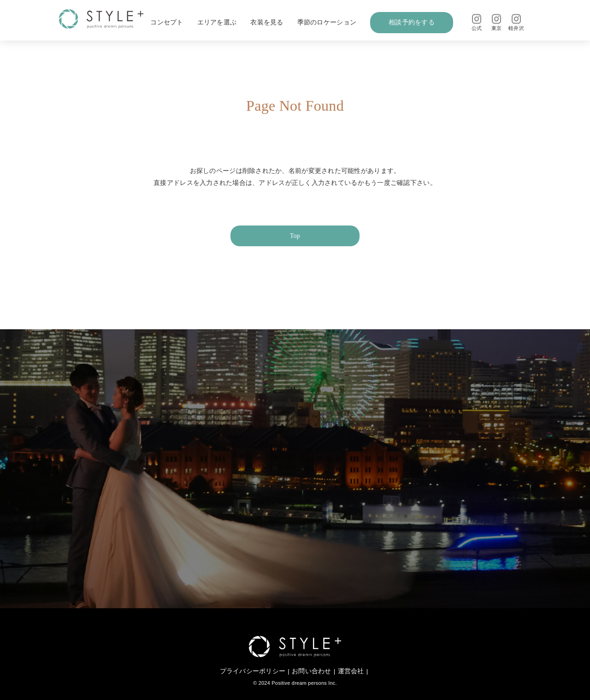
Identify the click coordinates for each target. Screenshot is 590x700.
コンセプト (167, 22)
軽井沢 (516, 22)
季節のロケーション (327, 22)
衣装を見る (267, 22)
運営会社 (351, 671)
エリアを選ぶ (217, 22)
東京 (497, 22)
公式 (477, 22)
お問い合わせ (312, 671)
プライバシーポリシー (253, 671)
